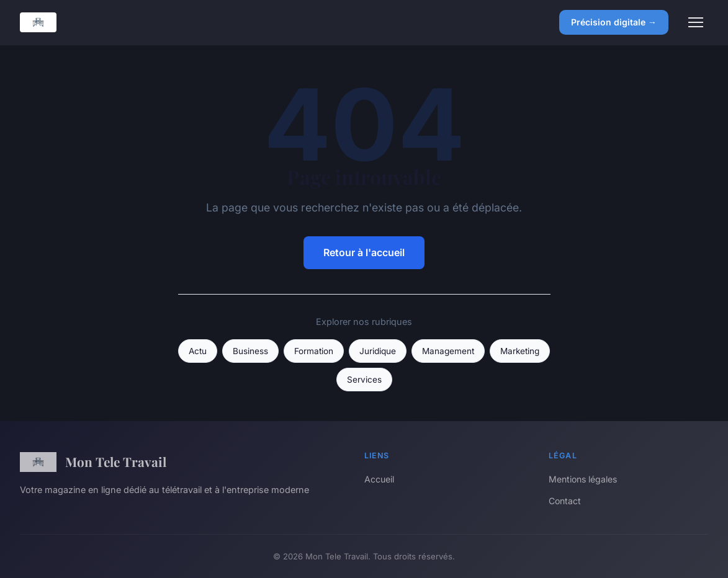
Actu (198, 351)
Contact (565, 501)
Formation (314, 351)
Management (448, 351)
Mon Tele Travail (93, 462)
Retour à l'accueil (364, 252)
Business (250, 351)
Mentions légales (583, 479)
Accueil (379, 479)
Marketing (520, 351)
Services (364, 380)
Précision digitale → (614, 22)
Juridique (378, 351)
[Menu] (696, 22)
